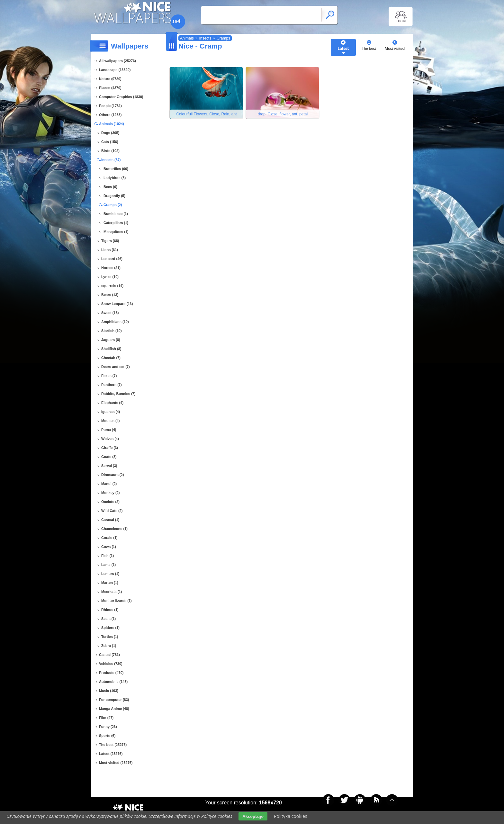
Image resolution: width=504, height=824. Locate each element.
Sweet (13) (110, 313)
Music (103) (109, 691)
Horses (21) (111, 268)
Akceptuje (253, 816)
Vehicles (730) (111, 664)
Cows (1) (109, 547)
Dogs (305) (110, 133)
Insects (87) (111, 160)
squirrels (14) (112, 286)
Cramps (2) (113, 205)
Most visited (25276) (116, 763)
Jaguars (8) (111, 340)
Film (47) (106, 718)
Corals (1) (109, 538)
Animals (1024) (112, 124)
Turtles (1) (110, 637)
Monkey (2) (110, 493)
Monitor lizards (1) (117, 601)
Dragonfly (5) (114, 196)
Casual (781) (109, 655)
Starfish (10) (112, 331)
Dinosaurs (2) (113, 475)
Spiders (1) (110, 628)
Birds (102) (110, 151)
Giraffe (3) (110, 448)
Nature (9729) (110, 79)
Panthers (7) (112, 385)
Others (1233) (110, 115)
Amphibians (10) (115, 322)
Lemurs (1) (110, 574)
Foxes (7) (109, 376)
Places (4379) (110, 88)
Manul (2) (109, 484)
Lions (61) (110, 250)
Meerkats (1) (112, 592)
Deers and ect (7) (116, 367)
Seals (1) (108, 619)
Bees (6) (110, 187)
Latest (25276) (111, 754)
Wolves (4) (110, 439)
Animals (187, 38)
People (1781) (110, 106)
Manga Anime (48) (114, 709)
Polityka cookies (291, 816)
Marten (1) (110, 583)
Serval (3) (109, 466)
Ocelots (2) (110, 502)
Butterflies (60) (116, 169)
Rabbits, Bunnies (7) (118, 394)
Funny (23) (108, 727)
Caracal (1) (110, 520)
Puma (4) (109, 430)
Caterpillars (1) (116, 223)
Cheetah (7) (111, 358)
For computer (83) (114, 700)
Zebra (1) (109, 646)
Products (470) (111, 673)
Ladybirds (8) (115, 178)
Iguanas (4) (111, 412)
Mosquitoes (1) (116, 232)
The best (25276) (113, 745)
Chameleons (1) (114, 529)
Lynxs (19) (110, 277)
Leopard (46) (112, 259)
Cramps (223, 38)
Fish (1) (108, 556)
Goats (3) (109, 457)
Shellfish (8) (111, 349)
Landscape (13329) (115, 70)
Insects (205, 38)
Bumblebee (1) (116, 214)
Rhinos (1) (110, 610)
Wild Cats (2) (112, 511)
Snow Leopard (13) (117, 304)
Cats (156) (110, 142)
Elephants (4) (112, 403)
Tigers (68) (110, 241)
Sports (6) (107, 736)
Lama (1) (108, 565)
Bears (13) (110, 295)
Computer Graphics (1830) (121, 97)
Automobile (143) (113, 682)
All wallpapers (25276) (117, 61)
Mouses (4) (110, 421)
